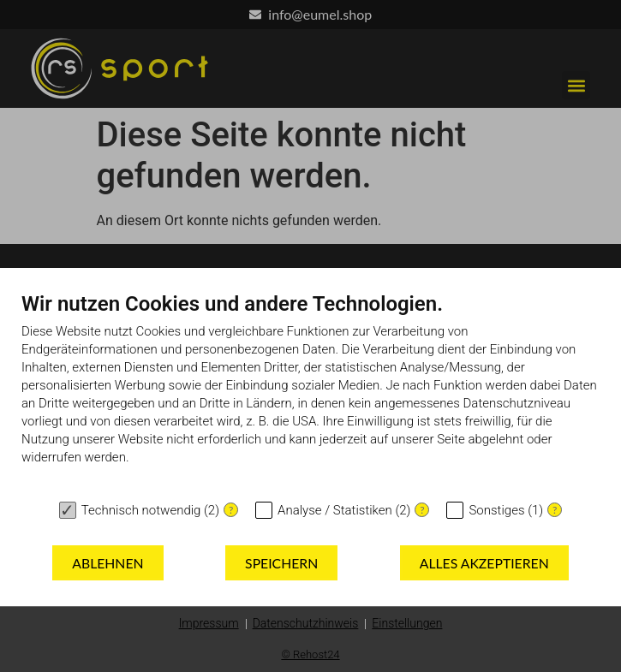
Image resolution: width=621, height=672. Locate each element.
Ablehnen (107, 563)
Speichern (281, 563)
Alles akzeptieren (484, 563)
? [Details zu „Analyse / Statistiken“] (422, 510)
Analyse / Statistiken (335, 510)
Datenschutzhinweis (306, 623)
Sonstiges (496, 510)
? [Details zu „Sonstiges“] (555, 510)
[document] (310, 391)
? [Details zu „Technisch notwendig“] (231, 510)
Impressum (209, 623)
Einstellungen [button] (407, 623)
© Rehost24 (310, 654)
